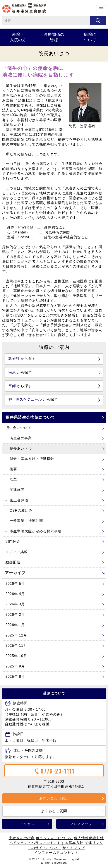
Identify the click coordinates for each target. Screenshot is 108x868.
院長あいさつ (21, 449)
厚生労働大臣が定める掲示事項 (36, 531)
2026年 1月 (15, 625)
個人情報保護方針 (89, 838)
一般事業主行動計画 (26, 521)
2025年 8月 (15, 677)
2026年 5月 (15, 584)
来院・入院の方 (18, 37)
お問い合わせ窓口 (54, 798)
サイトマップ (74, 848)
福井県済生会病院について (30, 417)
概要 (13, 469)
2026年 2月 (15, 615)
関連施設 (17, 490)
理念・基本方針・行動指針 (32, 459)
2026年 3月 (15, 604)
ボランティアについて (54, 838)
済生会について (18, 428)
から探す (22, 359)
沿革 (13, 479)
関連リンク (94, 843)
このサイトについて (44, 848)
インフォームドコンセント (56, 853)
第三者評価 (19, 500)
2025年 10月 (16, 656)
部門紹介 (13, 541)
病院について (90, 37)
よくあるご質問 (54, 811)
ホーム (24, 8)
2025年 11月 (16, 646)
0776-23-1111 (54, 771)
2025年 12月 (16, 635)
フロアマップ (81, 824)
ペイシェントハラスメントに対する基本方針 (46, 843)
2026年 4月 (15, 594)
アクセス (27, 824)
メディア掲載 (17, 552)
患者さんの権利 (22, 838)
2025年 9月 (15, 666)
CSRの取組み (21, 510)
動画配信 (13, 562)
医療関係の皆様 (54, 37)
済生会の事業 (21, 438)
